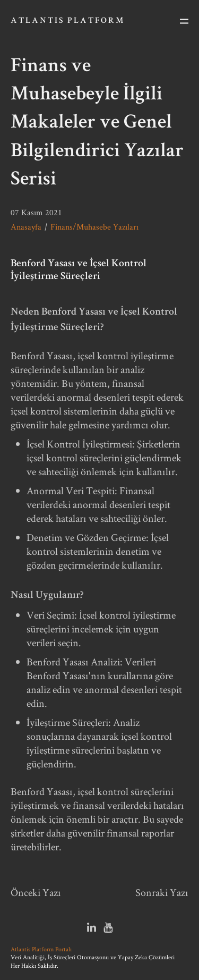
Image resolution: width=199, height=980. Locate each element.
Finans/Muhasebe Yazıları (94, 227)
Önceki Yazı (36, 892)
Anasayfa (26, 227)
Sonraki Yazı (162, 892)
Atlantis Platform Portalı (41, 949)
